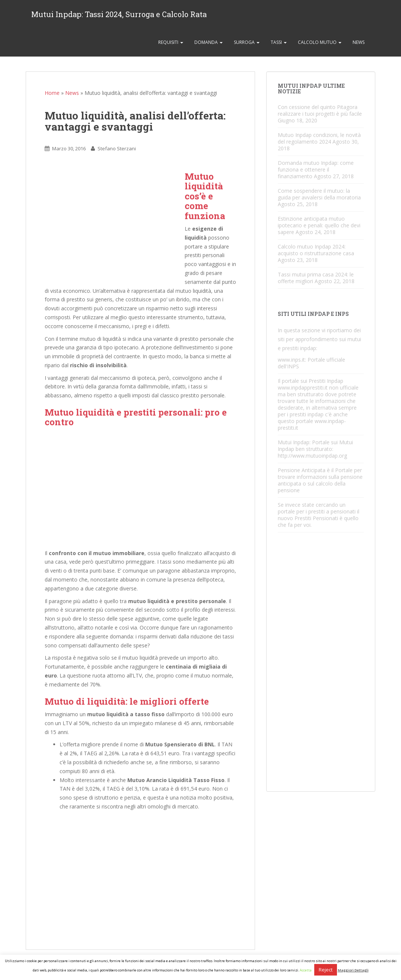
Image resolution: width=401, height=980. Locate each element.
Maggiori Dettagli (353, 970)
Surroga (247, 42)
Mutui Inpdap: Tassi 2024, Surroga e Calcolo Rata (119, 14)
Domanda (209, 42)
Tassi (279, 42)
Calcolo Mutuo (320, 42)
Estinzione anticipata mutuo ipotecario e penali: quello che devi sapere (319, 225)
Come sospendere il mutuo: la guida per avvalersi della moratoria (319, 194)
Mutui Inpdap (294, 442)
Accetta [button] (306, 970)
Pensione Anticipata (302, 470)
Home (52, 93)
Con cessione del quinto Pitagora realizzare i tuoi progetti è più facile (320, 110)
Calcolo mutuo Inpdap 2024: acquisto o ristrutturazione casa (316, 250)
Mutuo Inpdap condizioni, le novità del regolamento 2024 (319, 138)
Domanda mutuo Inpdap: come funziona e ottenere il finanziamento (316, 169)
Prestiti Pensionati (316, 518)
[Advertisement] (115, 224)
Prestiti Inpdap (326, 381)
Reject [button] (326, 970)
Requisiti (171, 42)
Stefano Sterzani (117, 148)
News (359, 42)
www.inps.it (291, 360)
